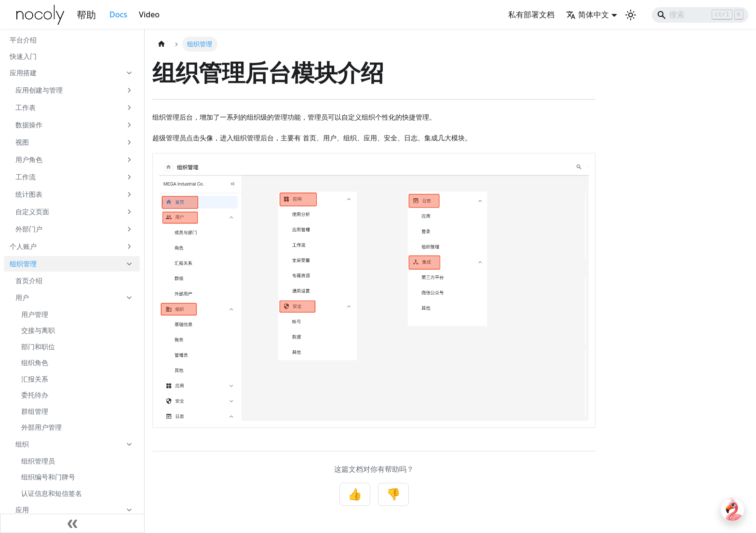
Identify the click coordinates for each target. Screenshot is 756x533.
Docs (118, 14)
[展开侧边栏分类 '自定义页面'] (129, 212)
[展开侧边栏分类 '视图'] (129, 142)
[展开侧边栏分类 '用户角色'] (129, 160)
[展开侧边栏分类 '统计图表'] (129, 194)
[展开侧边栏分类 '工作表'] (129, 108)
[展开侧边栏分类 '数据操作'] (129, 125)
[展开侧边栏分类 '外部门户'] (129, 229)
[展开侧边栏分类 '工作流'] (129, 177)
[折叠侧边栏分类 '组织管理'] (129, 264)
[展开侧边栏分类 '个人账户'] (129, 246)
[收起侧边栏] (72, 523)
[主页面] (162, 44)
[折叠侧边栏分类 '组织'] (129, 444)
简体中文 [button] (587, 14)
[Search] (700, 15)
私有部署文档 (531, 14)
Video (149, 14)
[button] (72, 73)
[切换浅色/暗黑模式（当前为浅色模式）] (631, 15)
